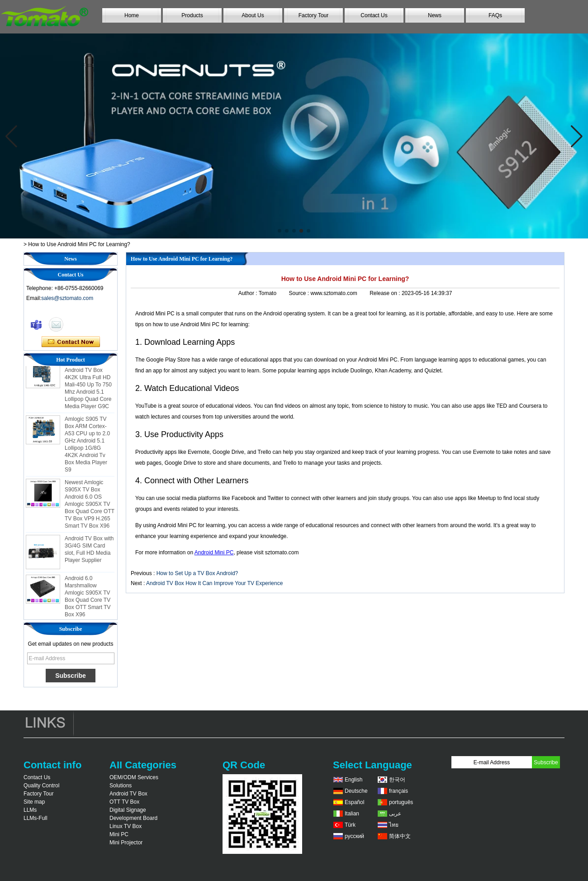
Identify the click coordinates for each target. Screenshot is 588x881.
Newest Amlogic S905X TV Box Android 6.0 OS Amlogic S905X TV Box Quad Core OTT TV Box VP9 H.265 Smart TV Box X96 (90, 506)
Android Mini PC (214, 552)
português (401, 802)
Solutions (121, 786)
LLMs (30, 810)
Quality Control (41, 786)
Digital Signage (128, 810)
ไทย (394, 825)
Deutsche (356, 791)
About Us (253, 15)
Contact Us (374, 15)
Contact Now (71, 342)
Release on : (386, 293)
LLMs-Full (36, 818)
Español (354, 802)
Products (192, 15)
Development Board (133, 818)
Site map (34, 802)
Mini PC (119, 834)
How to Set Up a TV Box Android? (197, 573)
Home (132, 15)
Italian (352, 814)
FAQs (495, 15)
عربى (395, 814)
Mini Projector (126, 843)
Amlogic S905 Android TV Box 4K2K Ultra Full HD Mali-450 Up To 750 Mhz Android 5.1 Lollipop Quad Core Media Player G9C (88, 386)
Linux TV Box (126, 826)
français (398, 791)
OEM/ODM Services (134, 777)
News (435, 15)
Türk (350, 825)
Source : (299, 293)
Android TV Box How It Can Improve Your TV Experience (214, 583)
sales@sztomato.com (67, 298)
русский (354, 836)
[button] (280, 231)
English (353, 780)
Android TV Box (128, 794)
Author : (249, 293)
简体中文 (400, 836)
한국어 (397, 780)
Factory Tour (313, 15)
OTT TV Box (124, 802)
